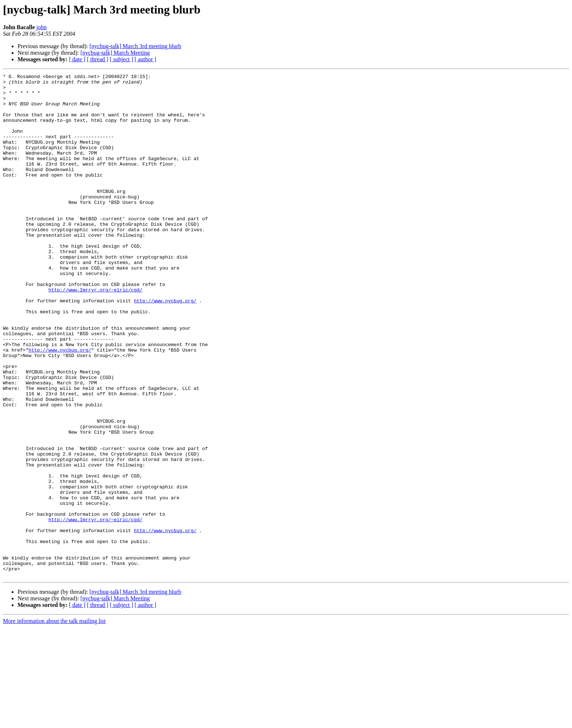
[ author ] (146, 59)
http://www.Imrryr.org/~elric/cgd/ (95, 333)
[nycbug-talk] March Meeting (115, 53)
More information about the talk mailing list (54, 722)
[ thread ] (98, 59)
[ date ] (77, 59)
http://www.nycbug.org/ (165, 346)
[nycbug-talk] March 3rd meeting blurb (135, 46)
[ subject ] (121, 59)
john (42, 27)
